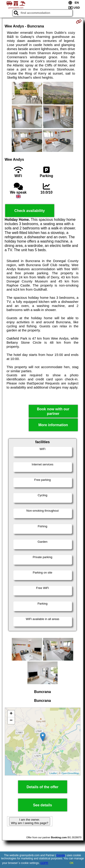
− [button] (11, 721)
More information (53, 425)
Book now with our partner (53, 411)
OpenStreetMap (70, 773)
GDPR (44, 863)
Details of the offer (42, 787)
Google (61, 855)
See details (43, 805)
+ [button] (11, 714)
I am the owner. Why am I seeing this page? (29, 821)
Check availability (29, 211)
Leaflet (53, 773)
